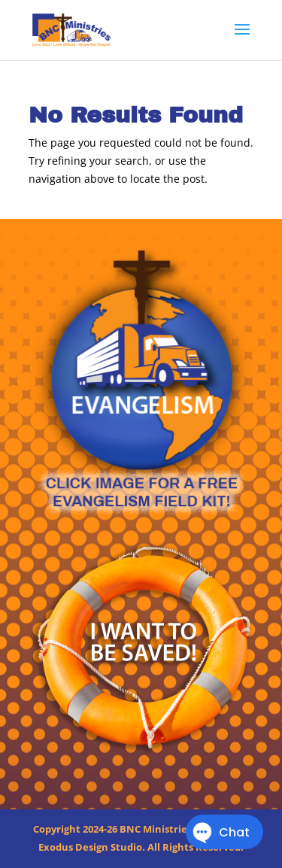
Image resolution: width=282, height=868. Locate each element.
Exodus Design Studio (90, 847)
